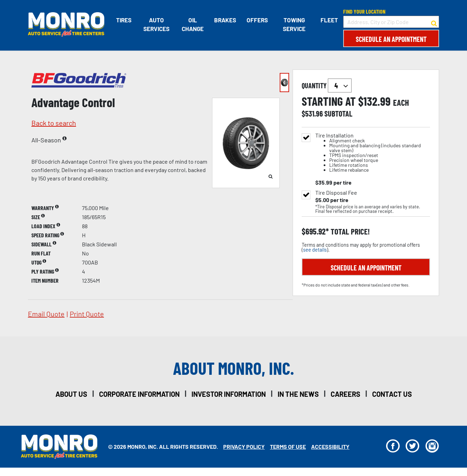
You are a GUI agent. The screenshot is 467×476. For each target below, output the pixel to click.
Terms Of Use (288, 447)
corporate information (139, 394)
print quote (87, 314)
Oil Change (193, 24)
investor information (229, 394)
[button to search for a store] (434, 22)
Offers (257, 20)
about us (71, 394)
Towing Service (294, 24)
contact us (392, 394)
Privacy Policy (244, 447)
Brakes (225, 20)
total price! (349, 232)
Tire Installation (373, 153)
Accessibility (330, 447)
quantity (327, 85)
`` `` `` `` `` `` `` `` (340, 85)
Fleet (329, 20)
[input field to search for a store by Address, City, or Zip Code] (391, 22)
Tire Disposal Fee (336, 193)
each (401, 103)
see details (315, 250)
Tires (124, 20)
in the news (298, 394)
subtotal (338, 113)
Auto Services (156, 24)
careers (345, 394)
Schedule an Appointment (391, 39)
